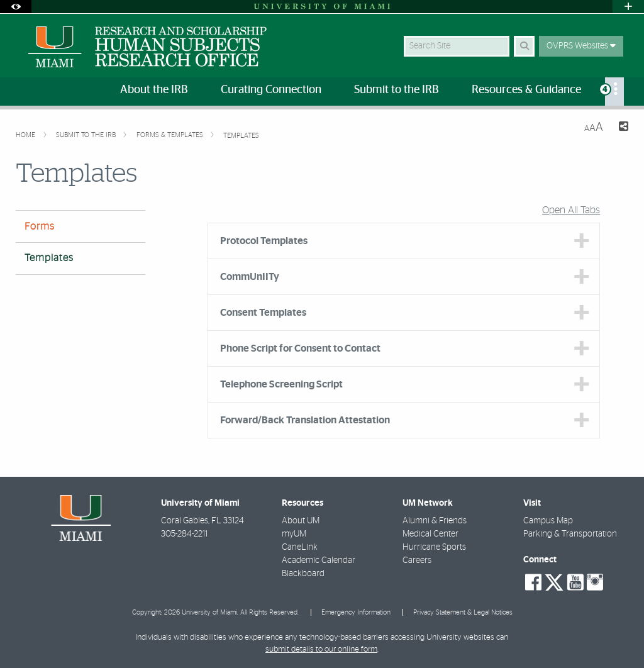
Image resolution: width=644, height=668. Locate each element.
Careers (417, 560)
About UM (301, 521)
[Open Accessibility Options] (16, 7)
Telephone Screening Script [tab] (281, 384)
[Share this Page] (621, 128)
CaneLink (300, 547)
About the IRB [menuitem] (154, 90)
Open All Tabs (571, 210)
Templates (241, 136)
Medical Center (430, 534)
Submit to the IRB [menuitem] (397, 90)
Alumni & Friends (435, 521)
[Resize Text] (594, 127)
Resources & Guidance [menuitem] (526, 90)
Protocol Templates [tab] (264, 241)
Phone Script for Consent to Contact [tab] (300, 348)
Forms (40, 226)
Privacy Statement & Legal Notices (463, 612)
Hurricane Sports (434, 547)
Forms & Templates (171, 135)
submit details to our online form (321, 649)
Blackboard (303, 574)
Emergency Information (356, 612)
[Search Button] (524, 46)
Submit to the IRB (87, 135)
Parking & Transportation (570, 534)
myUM (294, 534)
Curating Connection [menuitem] (271, 90)
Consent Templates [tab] (263, 313)
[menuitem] (614, 92)
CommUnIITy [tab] (250, 277)
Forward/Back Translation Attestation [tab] (305, 420)
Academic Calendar (319, 560)
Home (26, 135)
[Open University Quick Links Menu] (628, 7)
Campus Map (548, 521)
